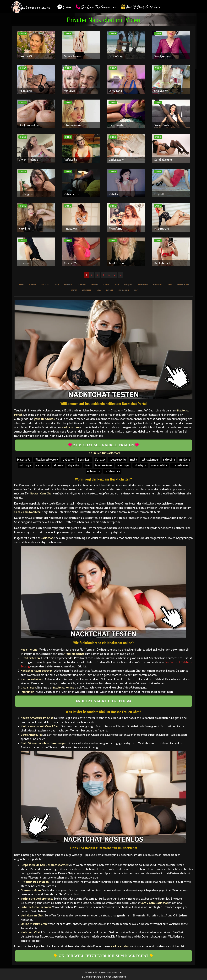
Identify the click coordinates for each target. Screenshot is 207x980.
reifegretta (94, 471)
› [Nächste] (115, 275)
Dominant (82, 285)
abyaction (74, 465)
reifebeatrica (112, 471)
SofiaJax (100, 460)
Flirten (106, 285)
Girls (170, 285)
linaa (88, 465)
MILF (136, 290)
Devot (56, 285)
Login (67, 7)
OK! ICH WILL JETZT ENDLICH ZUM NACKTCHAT (103, 956)
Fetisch (94, 285)
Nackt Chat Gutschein (143, 7)
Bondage (33, 285)
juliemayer (123, 465)
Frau (117, 285)
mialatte (185, 460)
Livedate (110, 290)
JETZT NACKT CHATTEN (103, 701)
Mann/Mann (124, 290)
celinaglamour (150, 460)
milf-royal (25, 465)
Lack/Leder (87, 290)
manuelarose (180, 465)
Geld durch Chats (91, 977)
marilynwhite (159, 465)
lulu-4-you (140, 465)
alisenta (59, 465)
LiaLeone (68, 460)
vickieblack (43, 465)
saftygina (169, 460)
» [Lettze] (120, 275)
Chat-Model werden (115, 977)
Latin (99, 290)
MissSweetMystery (46, 460)
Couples (45, 285)
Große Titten (183, 285)
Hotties (74, 290)
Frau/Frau (128, 285)
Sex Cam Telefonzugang (98, 7)
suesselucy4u (118, 460)
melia (134, 460)
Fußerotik (158, 285)
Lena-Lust (84, 460)
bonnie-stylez (104, 465)
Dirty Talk (68, 285)
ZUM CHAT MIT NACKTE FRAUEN (103, 445)
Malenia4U (24, 460)
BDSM (21, 285)
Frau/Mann (143, 285)
